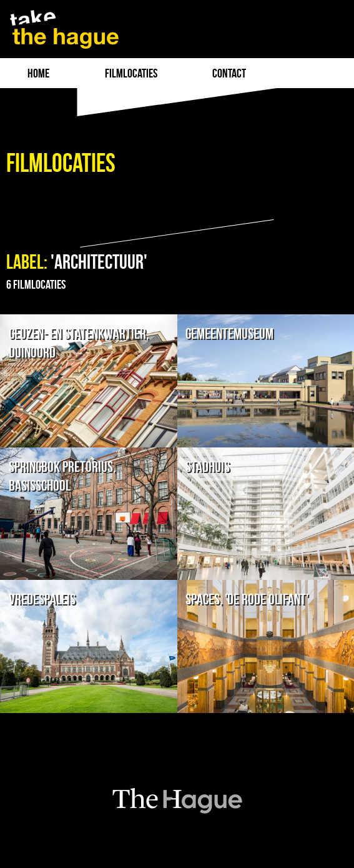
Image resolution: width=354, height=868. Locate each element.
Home (38, 73)
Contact (229, 73)
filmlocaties (131, 73)
